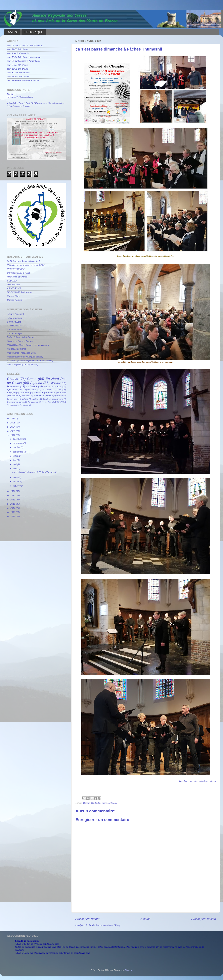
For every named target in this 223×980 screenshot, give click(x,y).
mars (16, 477)
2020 (13, 495)
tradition (51, 393)
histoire (26, 405)
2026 (13, 418)
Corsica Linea (14, 296)
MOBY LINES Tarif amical (19, 292)
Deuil (51, 396)
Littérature (25, 393)
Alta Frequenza (14, 318)
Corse (32, 379)
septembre (18, 452)
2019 (13, 500)
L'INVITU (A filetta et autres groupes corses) (28, 345)
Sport (45, 399)
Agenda (36, 383)
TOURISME (62, 402)
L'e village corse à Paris (18, 273)
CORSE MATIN (14, 326)
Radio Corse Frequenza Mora (21, 353)
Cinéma (14, 396)
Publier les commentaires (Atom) (105, 925)
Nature (35, 399)
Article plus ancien (204, 919)
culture (25, 399)
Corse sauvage (14, 333)
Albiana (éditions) (15, 314)
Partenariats (33, 402)
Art (43, 402)
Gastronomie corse (15, 402)
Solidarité (113, 803)
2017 (13, 508)
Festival (51, 402)
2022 (13, 435)
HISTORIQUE (34, 32)
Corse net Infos (14, 330)
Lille (59, 390)
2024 (13, 427)
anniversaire (58, 399)
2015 (13, 516)
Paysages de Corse (16, 349)
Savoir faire (12, 399)
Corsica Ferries (14, 300)
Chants (87, 803)
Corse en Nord (14, 322)
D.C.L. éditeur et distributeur (21, 337)
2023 (13, 431)
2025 (13, 423)
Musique (26, 396)
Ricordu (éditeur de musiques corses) (25, 357)
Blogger (128, 970)
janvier (17, 486)
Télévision (38, 393)
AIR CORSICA (14, 288)
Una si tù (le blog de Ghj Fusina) (23, 364)
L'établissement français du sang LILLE (26, 265)
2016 (13, 512)
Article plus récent (87, 919)
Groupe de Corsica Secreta (20, 341)
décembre (18, 439)
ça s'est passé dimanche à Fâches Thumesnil (34, 472)
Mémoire (56, 383)
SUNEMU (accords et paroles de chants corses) (30, 360)
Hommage (13, 386)
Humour (60, 396)
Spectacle (12, 390)
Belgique (11, 393)
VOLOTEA (12, 281)
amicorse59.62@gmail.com (20, 97)
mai (15, 464)
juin (15, 460)
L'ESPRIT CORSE (16, 269)
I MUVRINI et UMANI (17, 277)
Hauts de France (99, 803)
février (16, 482)
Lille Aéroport (13, 284)
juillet (16, 456)
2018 (13, 504)
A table (63, 393)
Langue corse (30, 390)
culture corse (15, 405)
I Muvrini (32, 386)
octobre (17, 447)
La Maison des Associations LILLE (24, 261)
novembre (18, 443)
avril (15, 469)
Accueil (13, 32)
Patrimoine (39, 396)
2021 (13, 491)
